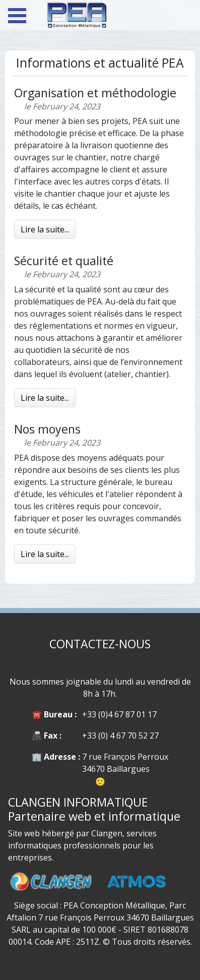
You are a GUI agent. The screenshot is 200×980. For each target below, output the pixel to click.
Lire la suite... (45, 229)
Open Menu (17, 16)
